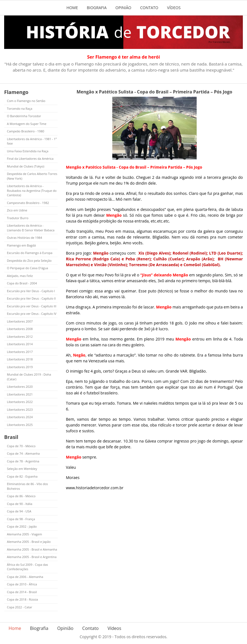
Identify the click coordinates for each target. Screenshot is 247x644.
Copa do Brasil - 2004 (22, 283)
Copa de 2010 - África (22, 584)
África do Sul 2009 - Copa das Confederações (28, 567)
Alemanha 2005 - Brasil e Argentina (32, 557)
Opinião (123, 8)
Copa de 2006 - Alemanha (25, 577)
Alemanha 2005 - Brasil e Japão (29, 542)
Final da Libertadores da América (30, 159)
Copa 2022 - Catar (19, 607)
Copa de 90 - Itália (20, 504)
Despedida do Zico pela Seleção (29, 261)
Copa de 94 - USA (19, 511)
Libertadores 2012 (20, 337)
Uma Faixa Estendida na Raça (28, 151)
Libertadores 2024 (20, 417)
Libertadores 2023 (20, 409)
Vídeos (174, 8)
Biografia (97, 8)
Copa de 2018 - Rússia (22, 599)
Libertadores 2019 (20, 367)
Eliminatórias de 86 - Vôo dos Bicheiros (27, 486)
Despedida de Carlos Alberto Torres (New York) (32, 176)
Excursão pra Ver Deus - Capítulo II (31, 298)
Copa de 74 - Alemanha (23, 453)
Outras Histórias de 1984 (24, 238)
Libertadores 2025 (20, 425)
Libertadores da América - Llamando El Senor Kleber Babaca (31, 228)
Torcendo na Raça (20, 108)
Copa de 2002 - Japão (22, 526)
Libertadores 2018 (20, 359)
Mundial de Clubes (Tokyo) (26, 166)
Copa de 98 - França (21, 519)
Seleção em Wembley (22, 469)
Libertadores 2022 (20, 402)
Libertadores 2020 (20, 387)
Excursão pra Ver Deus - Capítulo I (31, 291)
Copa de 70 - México (21, 446)
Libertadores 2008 (20, 329)
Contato (149, 8)
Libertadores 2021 (20, 394)
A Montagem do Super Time (27, 124)
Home (72, 8)
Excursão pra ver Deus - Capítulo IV (32, 314)
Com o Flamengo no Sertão (26, 101)
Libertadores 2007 (20, 321)
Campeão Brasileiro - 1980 (26, 131)
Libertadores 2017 (20, 352)
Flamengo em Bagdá (21, 245)
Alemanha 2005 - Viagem (24, 534)
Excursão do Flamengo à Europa (30, 253)
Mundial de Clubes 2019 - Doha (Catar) (29, 377)
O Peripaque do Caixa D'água (28, 268)
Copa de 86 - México (21, 496)
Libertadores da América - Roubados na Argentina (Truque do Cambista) (32, 190)
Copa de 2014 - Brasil (22, 592)
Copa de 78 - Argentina (23, 461)
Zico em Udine (17, 210)
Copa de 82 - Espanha (22, 476)
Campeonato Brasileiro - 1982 (28, 203)
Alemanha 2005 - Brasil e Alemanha (32, 549)
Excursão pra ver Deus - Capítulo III (32, 306)
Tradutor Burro (18, 218)
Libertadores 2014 (20, 344)
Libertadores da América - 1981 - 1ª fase (32, 141)
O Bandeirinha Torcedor (24, 116)
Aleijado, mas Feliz (20, 276)
